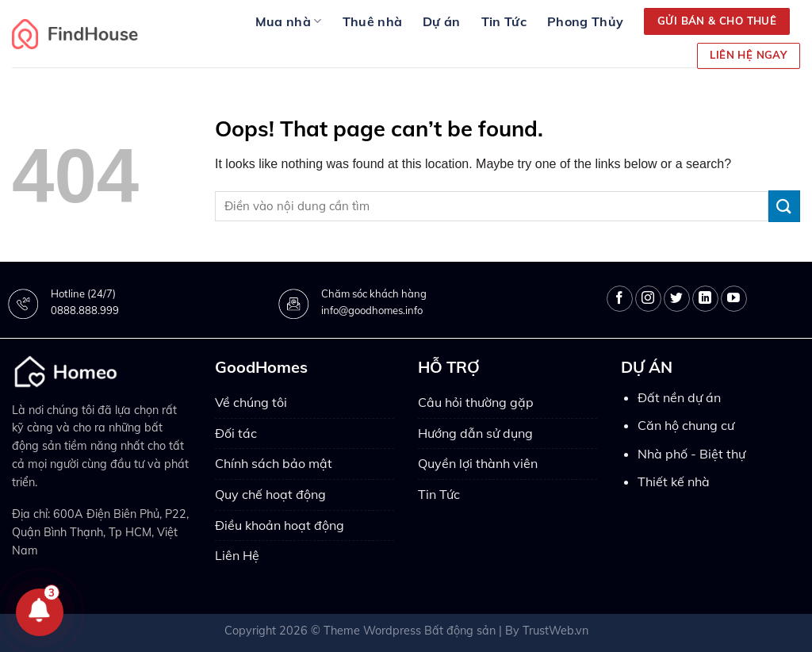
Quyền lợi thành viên (478, 463)
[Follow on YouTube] (734, 299)
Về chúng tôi (251, 402)
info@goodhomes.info (372, 310)
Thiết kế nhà (674, 481)
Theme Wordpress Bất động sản (410, 631)
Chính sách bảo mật (274, 463)
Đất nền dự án (679, 397)
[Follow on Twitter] (677, 299)
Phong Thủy (585, 21)
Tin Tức (504, 21)
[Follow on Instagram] (648, 299)
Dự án (442, 21)
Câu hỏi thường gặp (476, 402)
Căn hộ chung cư (686, 425)
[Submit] (784, 206)
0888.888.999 (85, 310)
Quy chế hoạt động (270, 494)
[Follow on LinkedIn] (705, 299)
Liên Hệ (237, 555)
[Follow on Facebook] (620, 299)
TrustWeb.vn (555, 631)
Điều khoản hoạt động (280, 525)
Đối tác (236, 433)
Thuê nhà (373, 21)
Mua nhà (289, 21)
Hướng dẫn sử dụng (475, 433)
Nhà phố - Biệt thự (691, 454)
